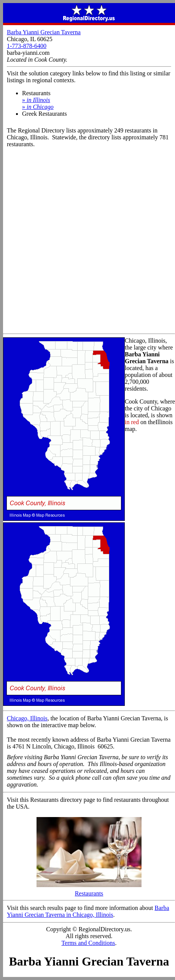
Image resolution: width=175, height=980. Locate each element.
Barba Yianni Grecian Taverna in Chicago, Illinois (88, 911)
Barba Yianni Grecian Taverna (44, 32)
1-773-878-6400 (27, 46)
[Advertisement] (87, 242)
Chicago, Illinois (27, 718)
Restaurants (89, 891)
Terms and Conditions (88, 943)
